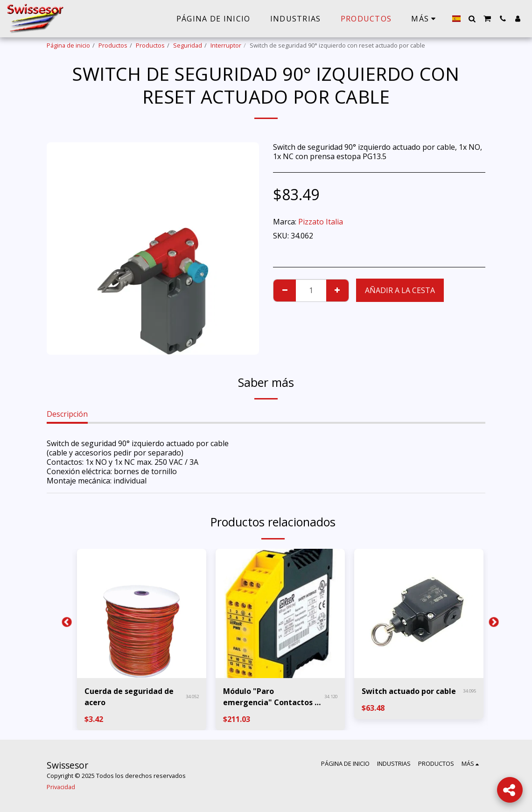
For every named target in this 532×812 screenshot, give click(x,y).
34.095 (469, 691)
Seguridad (188, 45)
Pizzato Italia (321, 222)
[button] (472, 19)
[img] (142, 613)
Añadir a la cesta (400, 290)
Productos (113, 45)
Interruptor (226, 45)
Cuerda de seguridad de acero (129, 697)
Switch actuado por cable (409, 691)
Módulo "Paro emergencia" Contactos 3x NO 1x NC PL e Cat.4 (273, 697)
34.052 (192, 696)
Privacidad (61, 787)
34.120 (331, 696)
